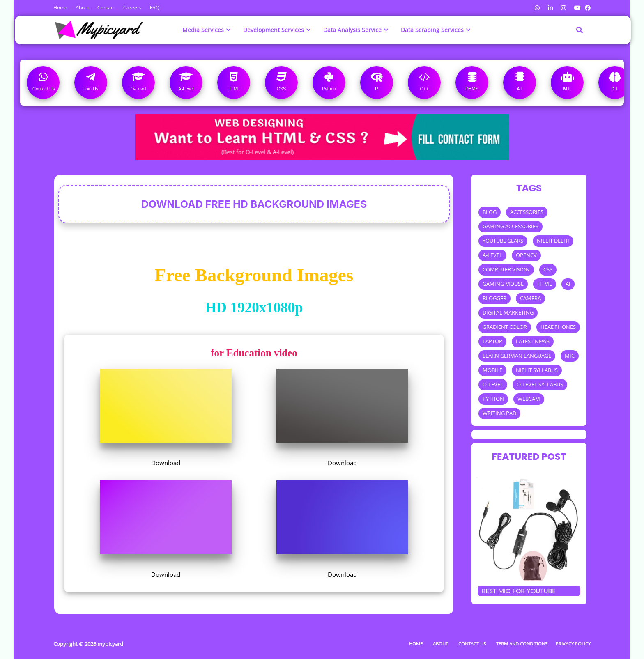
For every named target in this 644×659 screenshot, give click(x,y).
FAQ (155, 8)
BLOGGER (494, 298)
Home (60, 8)
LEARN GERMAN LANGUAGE (517, 356)
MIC (570, 356)
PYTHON (493, 399)
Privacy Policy (573, 644)
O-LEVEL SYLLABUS (540, 384)
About (82, 8)
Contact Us (472, 644)
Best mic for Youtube (519, 591)
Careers (132, 8)
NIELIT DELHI (553, 241)
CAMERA (530, 298)
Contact (106, 8)
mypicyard (110, 644)
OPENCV (526, 255)
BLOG (490, 212)
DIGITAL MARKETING (508, 312)
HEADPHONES (558, 327)
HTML (545, 284)
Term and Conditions (522, 644)
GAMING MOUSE (503, 284)
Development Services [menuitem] (274, 30)
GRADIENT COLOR (505, 327)
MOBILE (492, 370)
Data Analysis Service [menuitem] (352, 30)
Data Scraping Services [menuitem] (432, 30)
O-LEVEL (493, 384)
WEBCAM (529, 399)
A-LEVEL (492, 255)
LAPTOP (492, 341)
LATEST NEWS (533, 341)
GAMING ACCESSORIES (511, 226)
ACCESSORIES (527, 212)
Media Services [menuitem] (203, 30)
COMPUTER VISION (506, 269)
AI (568, 284)
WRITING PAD (499, 413)
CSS (548, 269)
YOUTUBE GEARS (503, 241)
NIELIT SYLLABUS (537, 370)
